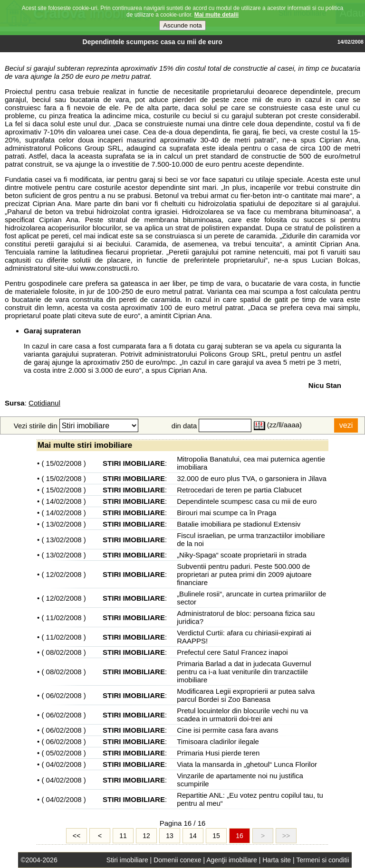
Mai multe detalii (216, 14)
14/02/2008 (64, 501)
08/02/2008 (64, 652)
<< (77, 836)
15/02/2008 (64, 463)
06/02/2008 (64, 695)
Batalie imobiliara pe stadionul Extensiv (239, 524)
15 (216, 836)
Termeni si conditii (322, 860)
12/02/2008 (64, 574)
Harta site (277, 860)
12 (146, 836)
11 (123, 836)
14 (193, 836)
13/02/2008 (64, 524)
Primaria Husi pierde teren (218, 753)
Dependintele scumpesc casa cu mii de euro (247, 501)
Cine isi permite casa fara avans (227, 730)
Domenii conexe (177, 860)
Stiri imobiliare (127, 860)
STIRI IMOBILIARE (134, 463)
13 (170, 836)
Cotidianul (44, 403)
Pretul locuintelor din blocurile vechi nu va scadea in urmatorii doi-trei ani (242, 715)
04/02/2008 (64, 764)
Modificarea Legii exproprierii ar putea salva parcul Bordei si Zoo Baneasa (246, 695)
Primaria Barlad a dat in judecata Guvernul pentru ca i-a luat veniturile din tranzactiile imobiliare (244, 672)
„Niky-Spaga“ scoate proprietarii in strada (242, 555)
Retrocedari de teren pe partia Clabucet (239, 490)
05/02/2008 (64, 753)
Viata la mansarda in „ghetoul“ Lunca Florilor (247, 764)
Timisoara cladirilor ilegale (218, 741)
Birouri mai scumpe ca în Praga (226, 513)
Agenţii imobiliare (232, 860)
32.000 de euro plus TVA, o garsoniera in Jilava (252, 478)
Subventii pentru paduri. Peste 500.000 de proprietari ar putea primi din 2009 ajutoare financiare (244, 574)
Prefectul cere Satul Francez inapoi (232, 652)
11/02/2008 (64, 618)
